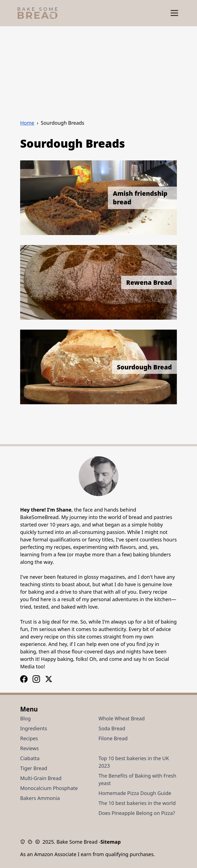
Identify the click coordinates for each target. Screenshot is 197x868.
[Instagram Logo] (24, 679)
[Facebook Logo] (36, 679)
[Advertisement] (98, 68)
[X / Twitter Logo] (49, 679)
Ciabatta (30, 758)
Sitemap (111, 842)
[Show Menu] (174, 13)
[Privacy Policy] (24, 842)
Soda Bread (112, 728)
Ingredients (34, 728)
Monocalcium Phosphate (49, 788)
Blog (25, 718)
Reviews (29, 748)
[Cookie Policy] (31, 842)
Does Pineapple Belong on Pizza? (137, 813)
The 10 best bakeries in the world (137, 803)
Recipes (29, 738)
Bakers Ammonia (40, 798)
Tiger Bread (34, 768)
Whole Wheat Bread (122, 718)
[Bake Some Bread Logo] (38, 13)
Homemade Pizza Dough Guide (135, 793)
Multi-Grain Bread (41, 778)
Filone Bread (113, 738)
